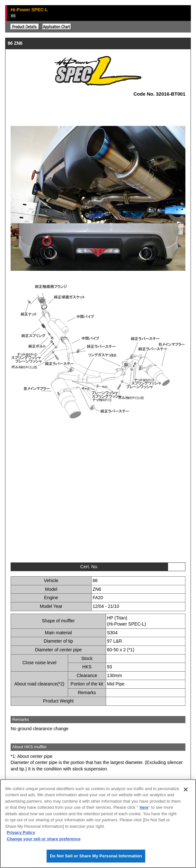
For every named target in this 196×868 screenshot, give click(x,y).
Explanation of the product (25, 27)
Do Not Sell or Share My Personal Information (96, 856)
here (144, 808)
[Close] (186, 789)
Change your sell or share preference (44, 839)
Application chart (57, 27)
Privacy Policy (21, 833)
